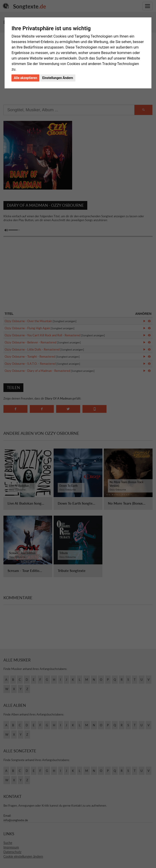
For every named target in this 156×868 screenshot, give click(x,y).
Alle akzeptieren (25, 78)
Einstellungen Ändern (58, 78)
